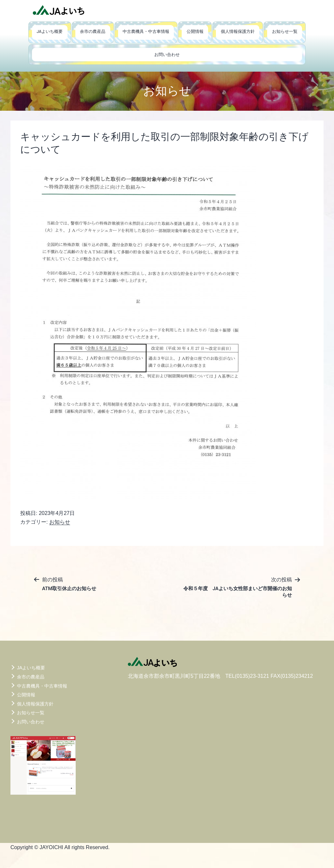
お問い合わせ (167, 55)
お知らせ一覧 (285, 31)
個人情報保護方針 (238, 31)
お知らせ (60, 522)
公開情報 (195, 31)
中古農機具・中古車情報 (146, 31)
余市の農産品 (93, 31)
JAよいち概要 (50, 31)
